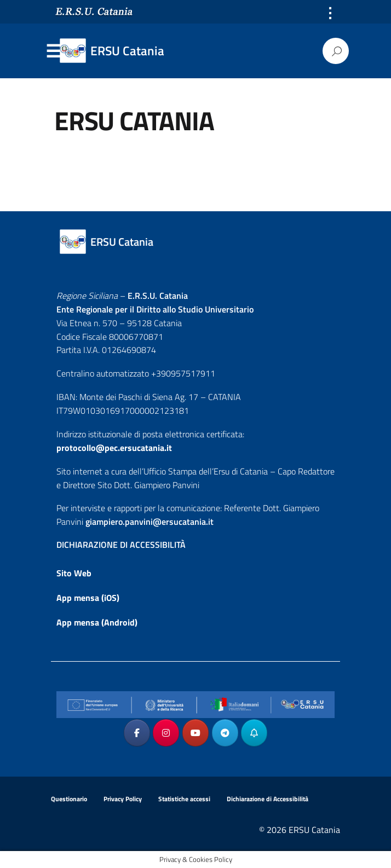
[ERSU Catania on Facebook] (137, 733)
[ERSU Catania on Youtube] (196, 733)
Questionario (69, 799)
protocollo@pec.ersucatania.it (114, 448)
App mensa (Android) (97, 622)
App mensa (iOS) (88, 598)
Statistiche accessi (184, 799)
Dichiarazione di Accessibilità (268, 799)
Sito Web (74, 573)
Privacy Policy (123, 799)
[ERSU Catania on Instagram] (166, 733)
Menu (53, 51)
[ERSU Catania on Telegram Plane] (225, 733)
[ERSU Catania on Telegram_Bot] (254, 733)
